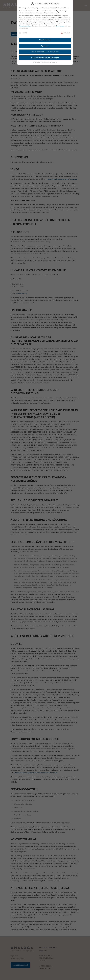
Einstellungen (60, 26)
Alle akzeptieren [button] (45, 40)
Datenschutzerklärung (25, 26)
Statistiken (65, 33)
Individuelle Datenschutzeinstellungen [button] (45, 58)
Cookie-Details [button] (37, 62)
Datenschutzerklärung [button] (46, 62)
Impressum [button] (54, 62)
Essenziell (23, 33)
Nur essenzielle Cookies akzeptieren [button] (45, 52)
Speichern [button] (45, 46)
